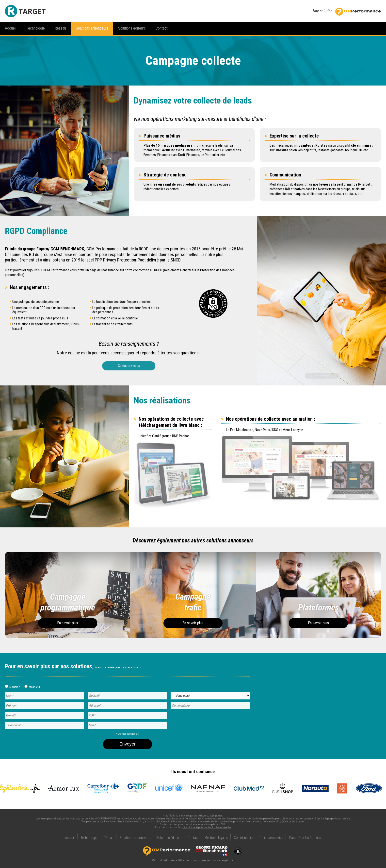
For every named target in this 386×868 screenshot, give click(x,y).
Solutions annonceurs (92, 28)
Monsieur (32, 687)
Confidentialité (244, 838)
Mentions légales (216, 838)
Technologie (35, 28)
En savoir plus (68, 623)
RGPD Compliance (64, 204)
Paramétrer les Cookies (305, 838)
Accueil (11, 28)
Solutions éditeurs (132, 28)
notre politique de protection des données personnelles (207, 827)
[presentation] (205, 721)
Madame (12, 687)
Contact (162, 28)
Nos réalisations (322, 374)
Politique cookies (271, 838)
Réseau (60, 28)
